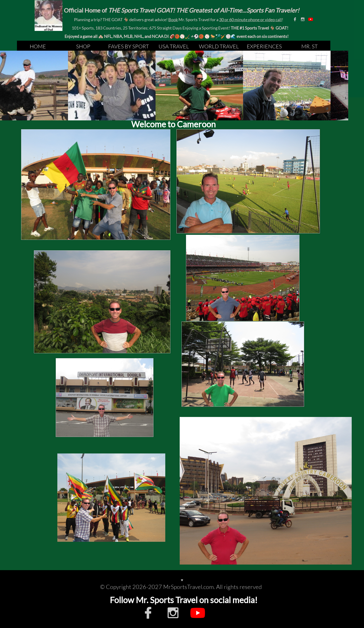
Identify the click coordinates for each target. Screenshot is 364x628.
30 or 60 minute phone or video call (250, 20)
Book (173, 20)
